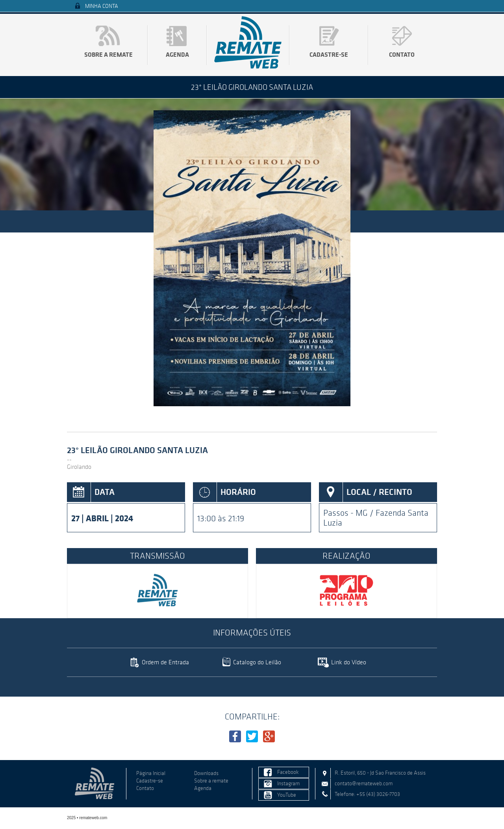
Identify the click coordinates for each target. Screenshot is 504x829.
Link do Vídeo (349, 662)
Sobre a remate (108, 54)
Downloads (206, 773)
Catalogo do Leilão (257, 662)
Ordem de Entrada (165, 662)
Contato (402, 54)
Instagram (288, 783)
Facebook (288, 772)
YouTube (287, 795)
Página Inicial (151, 773)
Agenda (177, 54)
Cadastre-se (329, 54)
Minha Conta (102, 6)
